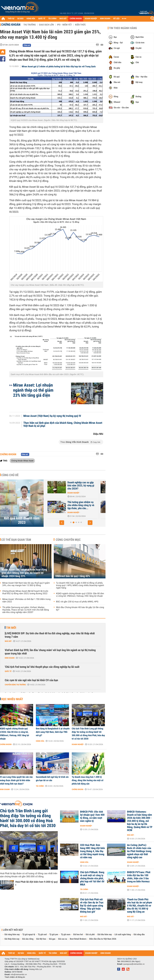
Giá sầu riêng (28, 939)
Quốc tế (8, 671)
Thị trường (30, 25)
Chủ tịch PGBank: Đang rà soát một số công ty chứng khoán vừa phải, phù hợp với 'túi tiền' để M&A (92, 878)
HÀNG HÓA (31, 19)
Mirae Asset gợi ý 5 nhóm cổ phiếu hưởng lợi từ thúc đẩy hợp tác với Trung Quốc (59, 67)
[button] (62, 523)
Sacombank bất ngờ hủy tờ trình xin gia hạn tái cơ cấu (52, 779)
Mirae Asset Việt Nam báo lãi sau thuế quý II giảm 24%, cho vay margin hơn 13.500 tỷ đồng (26, 584)
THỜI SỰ (11, 19)
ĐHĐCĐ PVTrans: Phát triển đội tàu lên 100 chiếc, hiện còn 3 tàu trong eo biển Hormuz (139, 877)
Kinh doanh (10, 658)
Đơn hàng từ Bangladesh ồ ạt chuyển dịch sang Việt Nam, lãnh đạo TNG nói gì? (53, 732)
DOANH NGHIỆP (91, 19)
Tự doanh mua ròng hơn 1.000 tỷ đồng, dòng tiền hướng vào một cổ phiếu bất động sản (88, 780)
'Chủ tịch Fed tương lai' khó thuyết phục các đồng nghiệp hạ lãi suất (42, 667)
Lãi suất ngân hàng (123, 935)
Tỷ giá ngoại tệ (29, 935)
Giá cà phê (90, 935)
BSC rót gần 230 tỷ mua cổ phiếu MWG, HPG (77, 602)
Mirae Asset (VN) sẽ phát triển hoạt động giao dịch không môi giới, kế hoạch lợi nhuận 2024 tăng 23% (24, 573)
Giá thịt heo (41, 939)
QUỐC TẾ (42, 19)
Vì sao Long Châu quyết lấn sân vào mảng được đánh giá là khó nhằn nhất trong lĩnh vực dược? (16, 780)
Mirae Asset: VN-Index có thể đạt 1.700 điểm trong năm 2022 (26, 601)
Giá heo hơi (78, 935)
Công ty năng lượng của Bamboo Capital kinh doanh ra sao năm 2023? (69, 486)
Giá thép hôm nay (12, 939)
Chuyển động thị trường (15, 685)
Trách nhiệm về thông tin (15, 977)
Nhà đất (58, 509)
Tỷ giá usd (42, 935)
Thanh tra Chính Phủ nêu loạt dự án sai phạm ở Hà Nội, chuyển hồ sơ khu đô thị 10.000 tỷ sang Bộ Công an (140, 906)
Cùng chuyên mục (68, 540)
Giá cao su (63, 939)
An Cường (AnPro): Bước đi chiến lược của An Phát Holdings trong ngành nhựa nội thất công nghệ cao (139, 851)
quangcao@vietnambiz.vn (134, 964)
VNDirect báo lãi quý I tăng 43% (73, 576)
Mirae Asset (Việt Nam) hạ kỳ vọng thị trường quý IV (52, 416)
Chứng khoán (11, 25)
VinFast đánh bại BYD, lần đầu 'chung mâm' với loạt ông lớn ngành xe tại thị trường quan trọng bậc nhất (50, 652)
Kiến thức (80, 25)
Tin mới (11, 628)
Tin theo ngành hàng (123, 28)
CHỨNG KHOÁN (76, 19)
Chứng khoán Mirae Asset (22, 461)
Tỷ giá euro (66, 935)
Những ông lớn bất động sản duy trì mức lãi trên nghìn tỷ (69, 504)
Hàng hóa (40, 741)
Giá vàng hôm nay (12, 935)
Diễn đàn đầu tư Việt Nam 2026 (103, 939)
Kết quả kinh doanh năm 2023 (22, 520)
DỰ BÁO (20, 19)
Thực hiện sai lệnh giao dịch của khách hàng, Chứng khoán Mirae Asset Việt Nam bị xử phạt (63, 424)
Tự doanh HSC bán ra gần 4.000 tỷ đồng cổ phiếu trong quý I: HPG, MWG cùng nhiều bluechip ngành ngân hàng (80, 585)
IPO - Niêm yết (64, 25)
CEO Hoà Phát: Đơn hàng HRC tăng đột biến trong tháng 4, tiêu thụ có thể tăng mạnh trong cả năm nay (92, 851)
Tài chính (40, 786)
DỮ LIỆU (116, 19)
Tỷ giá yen (54, 935)
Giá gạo (52, 939)
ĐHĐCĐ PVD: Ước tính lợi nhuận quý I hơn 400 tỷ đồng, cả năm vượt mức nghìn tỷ (92, 816)
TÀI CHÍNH (52, 19)
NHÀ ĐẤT (63, 19)
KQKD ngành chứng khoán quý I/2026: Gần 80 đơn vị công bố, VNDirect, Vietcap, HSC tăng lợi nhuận (80, 595)
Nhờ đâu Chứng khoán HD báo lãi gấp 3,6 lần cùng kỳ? (80, 609)
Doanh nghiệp (61, 493)
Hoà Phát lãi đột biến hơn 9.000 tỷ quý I (37, 883)
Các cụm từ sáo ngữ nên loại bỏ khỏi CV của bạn (31, 680)
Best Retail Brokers (78, 939)
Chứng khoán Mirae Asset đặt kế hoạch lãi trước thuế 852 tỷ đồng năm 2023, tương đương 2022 (25, 592)
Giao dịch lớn (46, 25)
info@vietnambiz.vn (19, 974)
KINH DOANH (105, 19)
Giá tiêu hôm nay (105, 935)
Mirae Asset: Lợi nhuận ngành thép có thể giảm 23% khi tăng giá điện (33, 390)
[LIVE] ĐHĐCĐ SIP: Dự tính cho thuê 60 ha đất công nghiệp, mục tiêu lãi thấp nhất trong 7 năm (50, 635)
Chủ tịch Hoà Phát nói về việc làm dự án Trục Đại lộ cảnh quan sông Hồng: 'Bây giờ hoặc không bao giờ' (92, 906)
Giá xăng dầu (139, 935)
